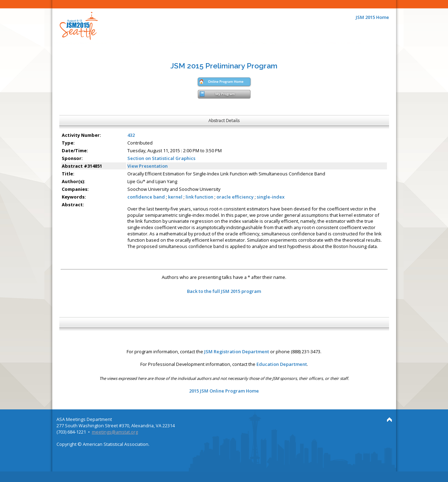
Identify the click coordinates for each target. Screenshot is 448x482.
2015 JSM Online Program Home (224, 391)
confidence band (146, 197)
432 (131, 135)
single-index (271, 197)
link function (199, 197)
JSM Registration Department (237, 352)
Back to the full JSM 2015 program (224, 291)
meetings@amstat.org (115, 432)
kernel (175, 197)
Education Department (282, 364)
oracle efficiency (235, 197)
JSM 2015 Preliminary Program (224, 66)
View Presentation (148, 166)
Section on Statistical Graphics (161, 158)
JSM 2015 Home (372, 17)
